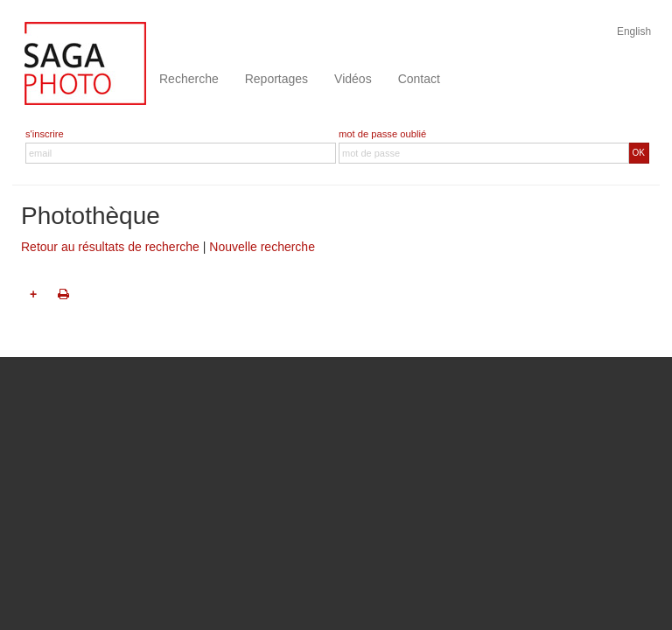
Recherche (189, 79)
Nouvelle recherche (262, 247)
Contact (419, 79)
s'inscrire (45, 134)
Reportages (276, 79)
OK (639, 153)
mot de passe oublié (382, 134)
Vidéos (353, 79)
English (634, 31)
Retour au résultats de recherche (110, 247)
